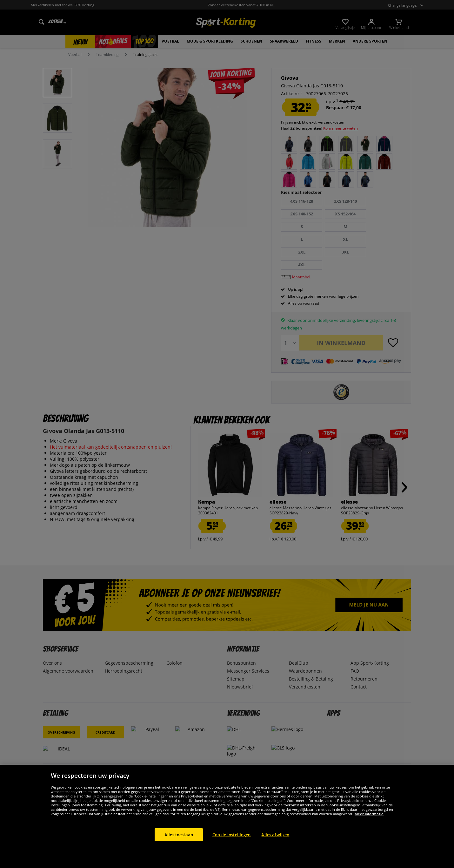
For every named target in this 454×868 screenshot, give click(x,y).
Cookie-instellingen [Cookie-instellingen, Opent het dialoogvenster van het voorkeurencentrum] (231, 843)
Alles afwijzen (275, 843)
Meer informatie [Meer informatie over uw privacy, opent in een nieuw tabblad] (369, 822)
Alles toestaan (179, 843)
